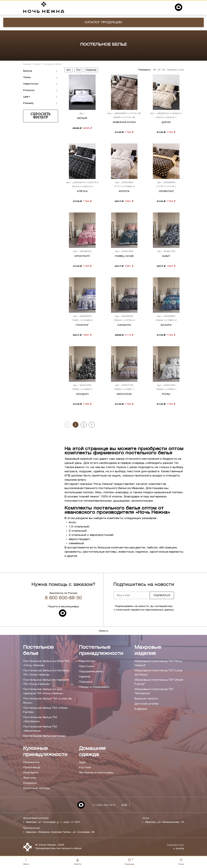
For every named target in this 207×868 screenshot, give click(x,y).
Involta (180, 849)
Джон (166, 122)
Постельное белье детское (44, 736)
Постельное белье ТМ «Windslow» (40, 719)
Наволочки (87, 661)
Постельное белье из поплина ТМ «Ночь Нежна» (46, 673)
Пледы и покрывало (94, 687)
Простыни (87, 666)
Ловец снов (124, 256)
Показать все (175, 70)
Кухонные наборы (37, 788)
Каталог (37, 64)
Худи (82, 762)
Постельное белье (38, 651)
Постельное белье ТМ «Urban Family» (45, 710)
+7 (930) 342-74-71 (104, 805)
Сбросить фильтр (41, 116)
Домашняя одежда (92, 752)
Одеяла (85, 677)
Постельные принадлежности (101, 651)
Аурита (124, 191)
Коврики (141, 709)
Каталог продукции (103, 22)
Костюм (85, 768)
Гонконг (82, 325)
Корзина (129, 861)
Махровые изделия (148, 651)
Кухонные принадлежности (45, 752)
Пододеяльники (91, 672)
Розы (166, 394)
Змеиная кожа (124, 122)
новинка (91, 70)
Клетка (82, 191)
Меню (26, 862)
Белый (82, 118)
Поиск (181, 862)
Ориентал (166, 191)
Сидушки (30, 783)
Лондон (82, 394)
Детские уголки (147, 704)
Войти (78, 862)
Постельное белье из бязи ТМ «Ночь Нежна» (46, 663)
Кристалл (82, 256)
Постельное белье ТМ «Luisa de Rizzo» (47, 701)
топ (78, 70)
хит (69, 70)
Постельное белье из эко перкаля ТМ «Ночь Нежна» (43, 691)
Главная (27, 64)
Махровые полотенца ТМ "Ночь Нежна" (158, 663)
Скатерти (31, 773)
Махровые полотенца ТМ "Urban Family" (159, 682)
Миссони (124, 394)
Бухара (166, 325)
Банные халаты (146, 699)
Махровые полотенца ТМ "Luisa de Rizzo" (158, 673)
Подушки (86, 682)
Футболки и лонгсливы (96, 773)
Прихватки (31, 762)
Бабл (166, 256)
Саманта (124, 325)
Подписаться (162, 595)
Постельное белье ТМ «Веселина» (40, 729)
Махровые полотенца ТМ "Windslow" (154, 691)
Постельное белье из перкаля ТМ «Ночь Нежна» (46, 682)
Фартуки (30, 778)
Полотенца (32, 768)
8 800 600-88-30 (63, 598)
